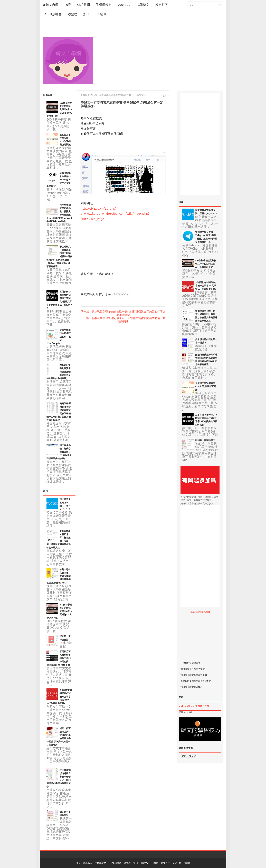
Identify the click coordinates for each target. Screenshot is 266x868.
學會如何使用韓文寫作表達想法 (196, 681)
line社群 (177, 863)
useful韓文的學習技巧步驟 (194, 706)
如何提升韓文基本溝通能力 (194, 675)
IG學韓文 (143, 5)
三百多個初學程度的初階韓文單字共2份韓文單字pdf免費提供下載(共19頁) (206, 420)
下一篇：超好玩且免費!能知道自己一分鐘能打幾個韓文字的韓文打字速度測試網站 (123, 313)
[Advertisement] (161, 56)
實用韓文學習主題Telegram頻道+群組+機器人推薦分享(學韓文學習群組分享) (206, 237)
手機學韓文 (104, 5)
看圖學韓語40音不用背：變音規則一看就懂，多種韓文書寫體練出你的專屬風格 (206, 316)
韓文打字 (162, 5)
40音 (68, 5)
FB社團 (101, 14)
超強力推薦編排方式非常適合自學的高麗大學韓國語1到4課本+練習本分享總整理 (206, 360)
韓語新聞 (83, 5)
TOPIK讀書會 (52, 14)
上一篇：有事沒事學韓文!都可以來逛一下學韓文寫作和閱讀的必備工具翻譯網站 (123, 320)
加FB (87, 14)
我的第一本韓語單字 (205, 440)
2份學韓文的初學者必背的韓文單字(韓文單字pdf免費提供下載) (206, 286)
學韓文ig (145, 863)
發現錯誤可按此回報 (200, 612)
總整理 (72, 14)
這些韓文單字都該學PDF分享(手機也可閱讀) (65, 140)
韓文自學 (51, 5)
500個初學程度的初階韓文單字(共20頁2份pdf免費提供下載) (206, 264)
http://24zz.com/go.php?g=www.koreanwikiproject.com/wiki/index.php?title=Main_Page (115, 214)
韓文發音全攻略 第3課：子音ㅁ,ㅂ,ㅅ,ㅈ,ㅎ (207, 212)
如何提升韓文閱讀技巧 (192, 687)
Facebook (120, 294)
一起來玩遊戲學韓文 (190, 663)
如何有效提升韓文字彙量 (193, 669)
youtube (124, 5)
